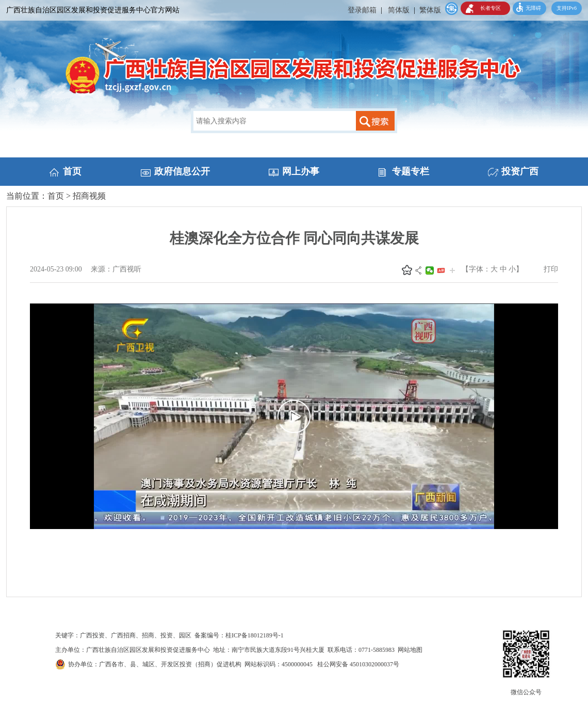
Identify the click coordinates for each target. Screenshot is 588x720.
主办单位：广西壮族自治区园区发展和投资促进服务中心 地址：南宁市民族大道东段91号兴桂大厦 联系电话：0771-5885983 (226, 650)
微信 (430, 270)
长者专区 (491, 8)
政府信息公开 (182, 171)
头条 (441, 270)
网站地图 (410, 650)
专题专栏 (411, 171)
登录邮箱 (362, 10)
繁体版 (430, 10)
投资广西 (520, 171)
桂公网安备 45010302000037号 (358, 664)
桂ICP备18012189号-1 (255, 635)
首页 (72, 171)
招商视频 (89, 196)
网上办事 (301, 171)
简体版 (399, 10)
